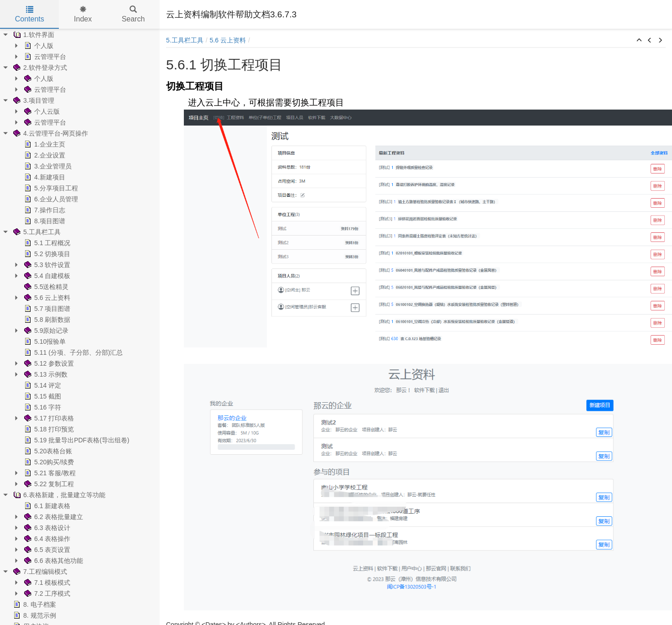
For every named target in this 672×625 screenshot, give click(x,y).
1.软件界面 (33, 35)
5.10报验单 (44, 341)
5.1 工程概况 (46, 243)
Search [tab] (133, 14)
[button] (639, 41)
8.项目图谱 (44, 221)
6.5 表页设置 (46, 550)
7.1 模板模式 (46, 583)
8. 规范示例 (34, 615)
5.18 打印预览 (48, 429)
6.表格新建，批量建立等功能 (58, 495)
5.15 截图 (42, 396)
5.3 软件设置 (46, 265)
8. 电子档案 (34, 604)
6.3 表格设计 (46, 528)
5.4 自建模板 (46, 276)
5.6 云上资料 (46, 298)
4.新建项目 (44, 177)
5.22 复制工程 (48, 484)
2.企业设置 (44, 155)
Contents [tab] (30, 14)
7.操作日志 (44, 210)
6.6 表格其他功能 (53, 561)
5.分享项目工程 (50, 188)
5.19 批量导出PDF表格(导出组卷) (76, 440)
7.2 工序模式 (46, 593)
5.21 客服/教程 (49, 473)
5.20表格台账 (47, 451)
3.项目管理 (33, 100)
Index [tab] (83, 14)
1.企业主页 (44, 144)
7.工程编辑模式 (39, 572)
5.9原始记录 (45, 331)
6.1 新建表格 (46, 506)
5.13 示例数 (45, 374)
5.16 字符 (42, 407)
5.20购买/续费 (48, 462)
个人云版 (41, 111)
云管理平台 (44, 57)
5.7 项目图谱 (46, 309)
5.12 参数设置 (48, 363)
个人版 (38, 46)
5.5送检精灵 (45, 287)
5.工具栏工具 (36, 232)
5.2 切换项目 (46, 254)
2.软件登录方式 (39, 68)
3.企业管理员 (47, 166)
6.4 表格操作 (46, 539)
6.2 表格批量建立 (53, 517)
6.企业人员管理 (50, 199)
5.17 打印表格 (48, 418)
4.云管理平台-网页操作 (50, 133)
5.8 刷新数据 (46, 320)
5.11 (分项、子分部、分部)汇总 (73, 352)
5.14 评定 (42, 385)
